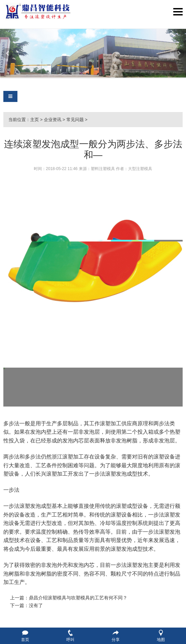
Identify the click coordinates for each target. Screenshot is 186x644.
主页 (35, 120)
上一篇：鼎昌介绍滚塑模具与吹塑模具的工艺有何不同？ (69, 598)
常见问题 (75, 120)
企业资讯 (53, 120)
